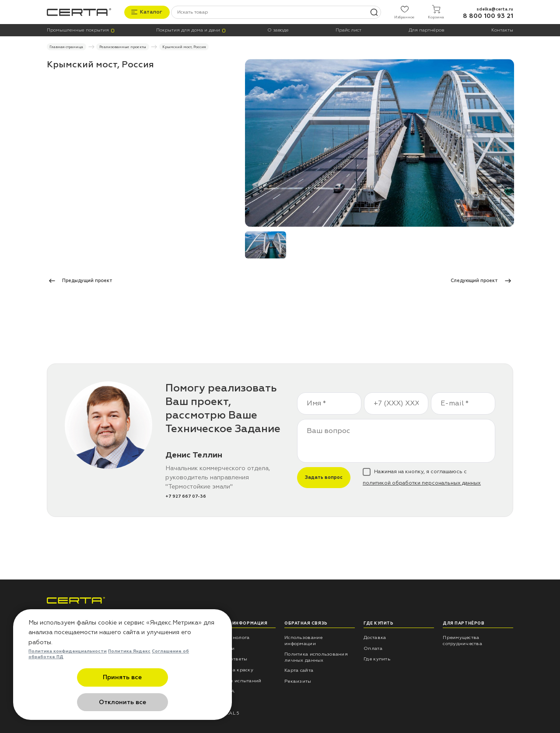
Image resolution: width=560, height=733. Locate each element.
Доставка (375, 637)
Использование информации (303, 640)
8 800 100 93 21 (488, 16)
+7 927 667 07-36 (186, 496)
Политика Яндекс (129, 676)
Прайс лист (348, 30)
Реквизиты (298, 681)
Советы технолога (227, 637)
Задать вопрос (324, 477)
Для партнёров (426, 30)
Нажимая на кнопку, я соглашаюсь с (422, 477)
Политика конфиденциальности (68, 676)
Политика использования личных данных (316, 656)
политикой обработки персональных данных (422, 483)
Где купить (377, 658)
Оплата (373, 647)
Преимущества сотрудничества (462, 640)
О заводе (278, 30)
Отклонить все (165, 702)
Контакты (502, 30)
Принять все (80, 702)
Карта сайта (299, 670)
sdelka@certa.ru (495, 8)
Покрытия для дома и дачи (188, 30)
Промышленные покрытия (78, 30)
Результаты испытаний (233, 680)
